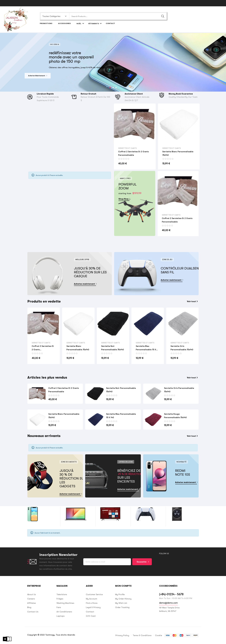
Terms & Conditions (142, 635)
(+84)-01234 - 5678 (171, 594)
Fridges (60, 599)
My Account (92, 599)
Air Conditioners (64, 612)
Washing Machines (65, 603)
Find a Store (92, 603)
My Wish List (121, 603)
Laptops (61, 616)
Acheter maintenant (172, 280)
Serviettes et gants (127, 148)
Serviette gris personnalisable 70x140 (182, 348)
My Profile (120, 594)
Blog (29, 607)
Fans (59, 607)
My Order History (123, 599)
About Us (32, 594)
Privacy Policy (122, 635)
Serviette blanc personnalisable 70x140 (178, 153)
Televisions (62, 594)
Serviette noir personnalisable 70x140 (112, 348)
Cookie (159, 635)
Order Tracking (122, 607)
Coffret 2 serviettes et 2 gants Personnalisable (133, 153)
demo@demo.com (168, 603)
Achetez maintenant (85, 284)
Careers (31, 599)
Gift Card (91, 616)
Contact (90, 612)
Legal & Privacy (93, 607)
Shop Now (124, 199)
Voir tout (192, 301)
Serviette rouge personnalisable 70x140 (175, 416)
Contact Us (33, 612)
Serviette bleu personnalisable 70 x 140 (146, 348)
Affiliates (32, 603)
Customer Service (94, 594)
